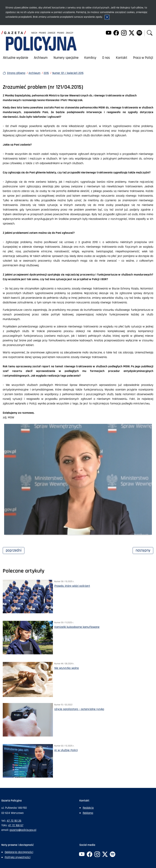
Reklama (88, 813)
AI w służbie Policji (66, 750)
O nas (106, 58)
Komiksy (90, 58)
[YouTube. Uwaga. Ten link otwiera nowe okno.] (108, 33)
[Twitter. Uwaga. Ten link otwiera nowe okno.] (132, 33)
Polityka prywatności (18, 857)
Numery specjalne (66, 58)
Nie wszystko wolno (67, 668)
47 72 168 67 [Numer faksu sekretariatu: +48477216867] (16, 825)
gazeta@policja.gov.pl (23, 830)
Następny (144, 550)
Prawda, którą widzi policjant (72, 586)
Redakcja (88, 808)
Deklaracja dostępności (19, 852)
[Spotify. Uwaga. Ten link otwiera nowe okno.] (139, 33)
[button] (150, 33)
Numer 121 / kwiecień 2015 (68, 73)
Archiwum (41, 58)
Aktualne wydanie (16, 58)
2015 (46, 73)
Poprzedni (15, 550)
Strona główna (16, 73)
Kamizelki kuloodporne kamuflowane (77, 627)
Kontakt (122, 58)
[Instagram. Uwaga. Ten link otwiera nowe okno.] (124, 33)
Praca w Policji (143, 58)
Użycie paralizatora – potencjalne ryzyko (79, 709)
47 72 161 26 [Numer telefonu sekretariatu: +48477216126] (14, 821)
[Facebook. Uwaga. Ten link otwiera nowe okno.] (116, 33)
